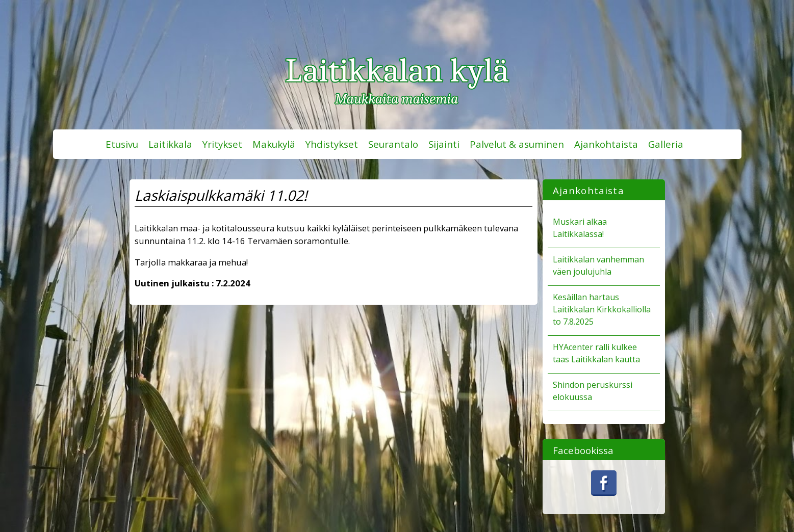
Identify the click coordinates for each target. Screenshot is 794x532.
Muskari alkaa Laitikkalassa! (580, 228)
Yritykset (222, 144)
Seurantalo (393, 144)
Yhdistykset (332, 144)
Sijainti (444, 144)
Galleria (666, 144)
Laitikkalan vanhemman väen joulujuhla (598, 265)
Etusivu (122, 144)
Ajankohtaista (606, 144)
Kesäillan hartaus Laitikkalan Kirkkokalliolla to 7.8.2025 (602, 309)
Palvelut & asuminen (517, 144)
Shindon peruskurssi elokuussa (593, 391)
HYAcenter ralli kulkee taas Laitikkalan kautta (596, 353)
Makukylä (274, 144)
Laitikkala (170, 144)
